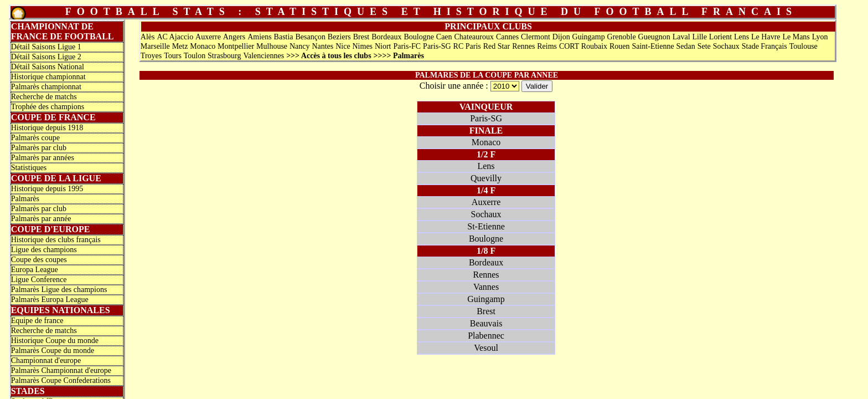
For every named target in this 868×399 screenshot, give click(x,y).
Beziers (339, 37)
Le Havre (766, 37)
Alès (148, 37)
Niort (383, 46)
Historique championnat (48, 77)
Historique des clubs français (56, 240)
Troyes (151, 56)
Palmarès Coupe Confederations (61, 380)
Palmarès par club (39, 148)
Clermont (536, 37)
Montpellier (236, 46)
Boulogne (418, 37)
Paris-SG (437, 46)
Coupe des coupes (39, 260)
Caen (444, 37)
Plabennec (486, 336)
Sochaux (726, 46)
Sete (704, 46)
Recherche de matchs (44, 97)
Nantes (322, 46)
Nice (343, 46)
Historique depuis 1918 (47, 128)
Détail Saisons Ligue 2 (46, 57)
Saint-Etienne (653, 46)
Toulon (195, 56)
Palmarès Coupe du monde (53, 351)
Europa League (35, 270)
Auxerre (208, 37)
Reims (547, 46)
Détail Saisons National (48, 67)
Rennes (523, 46)
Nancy (300, 46)
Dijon (561, 37)
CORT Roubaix (583, 46)
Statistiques (29, 168)
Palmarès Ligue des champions (59, 290)
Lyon (820, 37)
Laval (681, 37)
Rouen (620, 46)
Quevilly (486, 178)
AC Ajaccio (175, 37)
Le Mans (796, 37)
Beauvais (486, 323)
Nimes (363, 46)
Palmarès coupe (35, 138)
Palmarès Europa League (50, 300)
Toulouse (804, 46)
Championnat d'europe (46, 360)
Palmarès (25, 199)
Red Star (497, 46)
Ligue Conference (39, 280)
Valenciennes (263, 56)
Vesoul (486, 348)
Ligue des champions (44, 250)
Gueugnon (654, 37)
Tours (173, 56)
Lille (700, 37)
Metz (180, 46)
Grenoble (622, 37)
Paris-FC (407, 46)
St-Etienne (486, 226)
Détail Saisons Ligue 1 (46, 47)
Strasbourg (224, 56)
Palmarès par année (41, 219)
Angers (234, 37)
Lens (742, 37)
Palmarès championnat (46, 87)
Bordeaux (386, 37)
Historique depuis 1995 (47, 189)
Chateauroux (474, 37)
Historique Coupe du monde (55, 341)
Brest (361, 37)
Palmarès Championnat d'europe (61, 370)
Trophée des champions (48, 107)
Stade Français (764, 46)
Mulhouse (272, 46)
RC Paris (467, 46)
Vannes (486, 287)
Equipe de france (37, 321)
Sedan (686, 46)
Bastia (284, 37)
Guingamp (589, 37)
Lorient (720, 37)
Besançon (310, 37)
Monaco (203, 46)
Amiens (260, 37)
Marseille (155, 46)
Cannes (507, 37)
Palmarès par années (43, 158)
